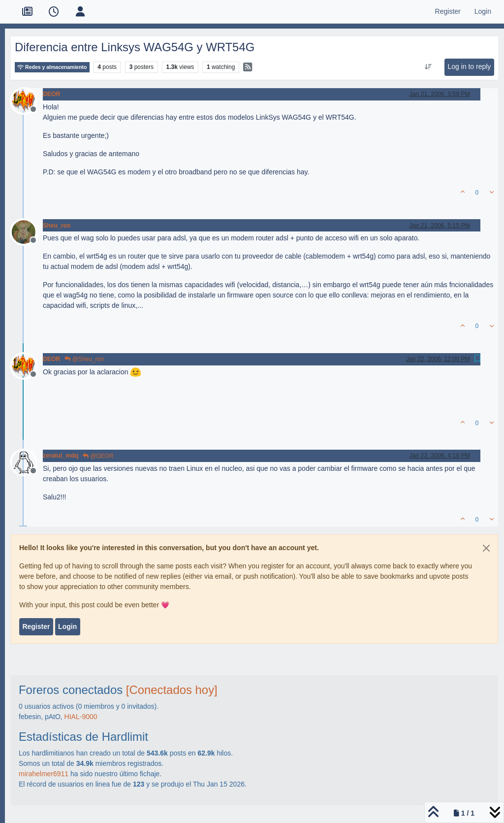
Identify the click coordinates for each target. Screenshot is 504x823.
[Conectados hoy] (172, 690)
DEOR (51, 94)
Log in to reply (469, 66)
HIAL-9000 (81, 717)
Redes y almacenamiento (52, 67)
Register (36, 626)
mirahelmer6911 (44, 774)
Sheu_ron (57, 226)
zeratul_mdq (61, 456)
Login (67, 626)
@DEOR (98, 456)
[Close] (486, 548)
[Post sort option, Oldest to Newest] (428, 67)
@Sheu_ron (84, 359)
